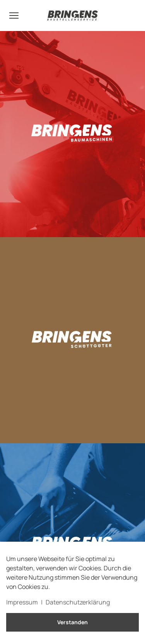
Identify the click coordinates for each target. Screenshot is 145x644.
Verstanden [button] (72, 622)
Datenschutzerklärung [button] (78, 602)
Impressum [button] (22, 602)
